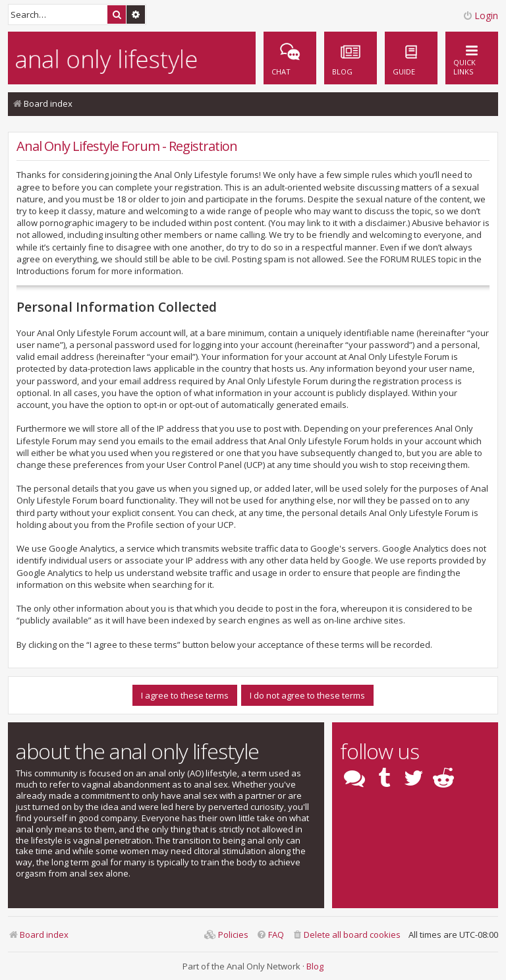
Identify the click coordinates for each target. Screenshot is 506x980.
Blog (315, 966)
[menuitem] (411, 58)
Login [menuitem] (480, 15)
